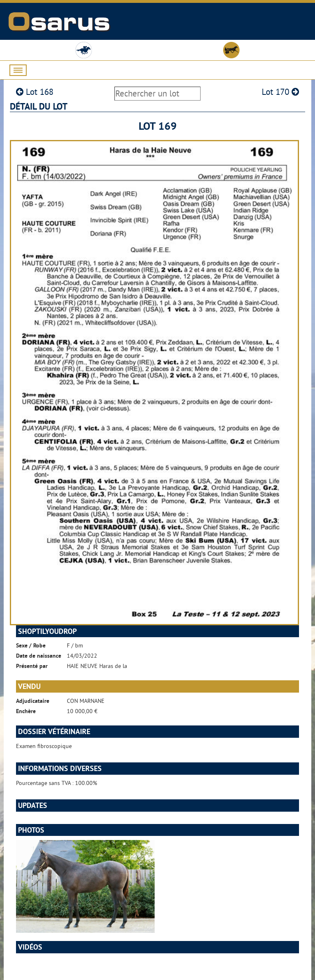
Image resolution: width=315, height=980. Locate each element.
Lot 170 (280, 92)
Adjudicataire (33, 701)
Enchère (26, 711)
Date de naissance (39, 656)
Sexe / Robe (31, 645)
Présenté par (32, 666)
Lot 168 (35, 92)
